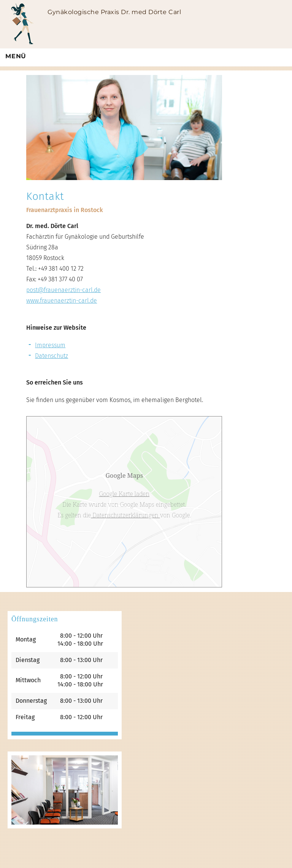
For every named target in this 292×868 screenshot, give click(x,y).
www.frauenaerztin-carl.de (62, 301)
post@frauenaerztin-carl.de (63, 290)
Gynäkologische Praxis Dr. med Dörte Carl (114, 12)
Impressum (50, 345)
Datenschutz (52, 356)
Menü (16, 56)
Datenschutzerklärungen (125, 515)
